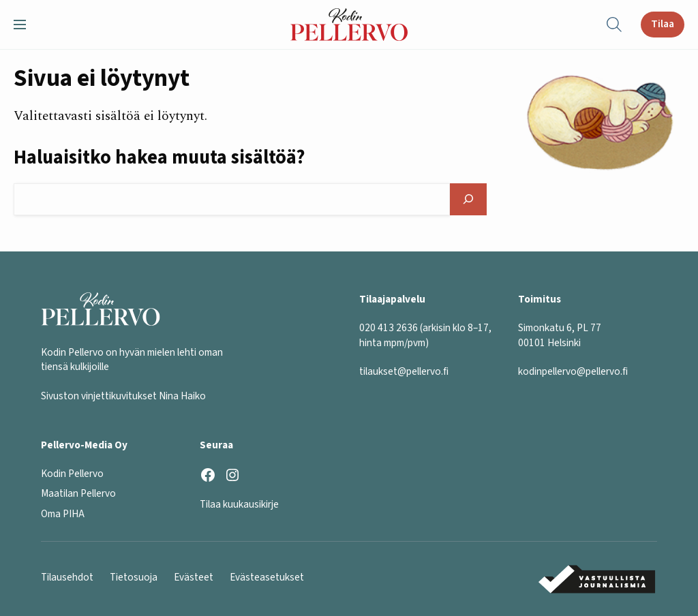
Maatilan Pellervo (78, 493)
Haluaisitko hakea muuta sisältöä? (159, 157)
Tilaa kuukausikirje (239, 504)
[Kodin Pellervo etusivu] (349, 25)
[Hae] (469, 199)
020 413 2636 (389, 328)
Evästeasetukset (267, 577)
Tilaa (663, 24)
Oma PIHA (63, 514)
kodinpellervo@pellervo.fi (573, 371)
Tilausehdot (67, 577)
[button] (25, 25)
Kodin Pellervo (72, 474)
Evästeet (194, 577)
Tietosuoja (134, 577)
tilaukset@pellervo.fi (404, 371)
